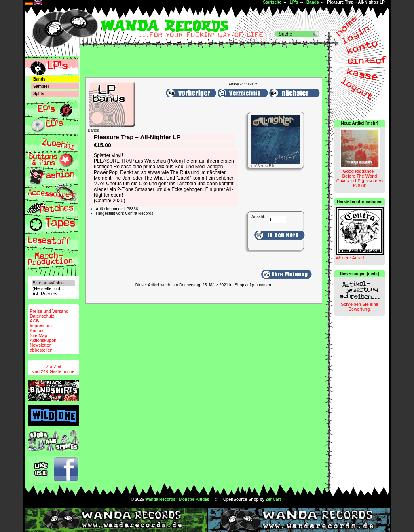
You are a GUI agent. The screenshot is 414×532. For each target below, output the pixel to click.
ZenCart (273, 499)
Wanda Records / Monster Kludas (177, 499)
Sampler (41, 86)
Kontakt (37, 331)
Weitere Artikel (350, 258)
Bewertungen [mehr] (360, 274)
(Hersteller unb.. (53, 289)
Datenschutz (42, 316)
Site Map (38, 335)
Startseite (272, 2)
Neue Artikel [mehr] (360, 123)
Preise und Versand (49, 311)
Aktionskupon (43, 340)
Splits (39, 94)
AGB (34, 321)
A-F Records (53, 294)
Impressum (40, 326)
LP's (294, 2)
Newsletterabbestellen (41, 348)
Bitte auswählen (53, 283)
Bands (313, 2)
